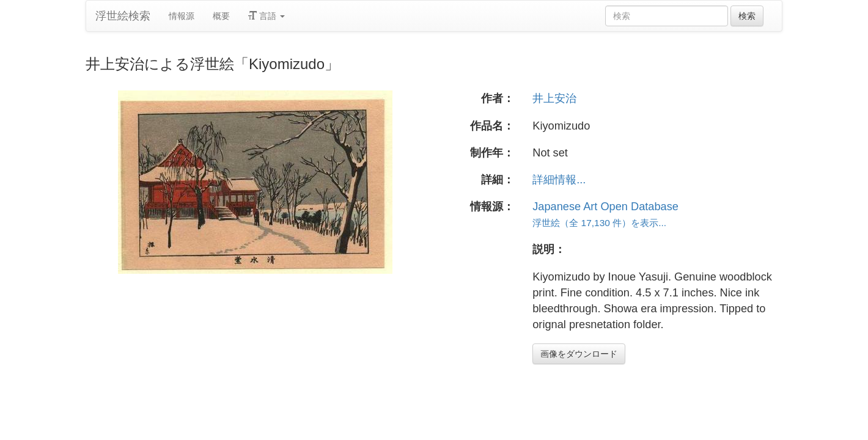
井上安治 (554, 98)
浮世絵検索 (123, 16)
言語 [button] (267, 16)
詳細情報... (559, 180)
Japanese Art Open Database (605, 207)
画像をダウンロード (579, 354)
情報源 (182, 16)
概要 (221, 16)
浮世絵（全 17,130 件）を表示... (599, 223)
